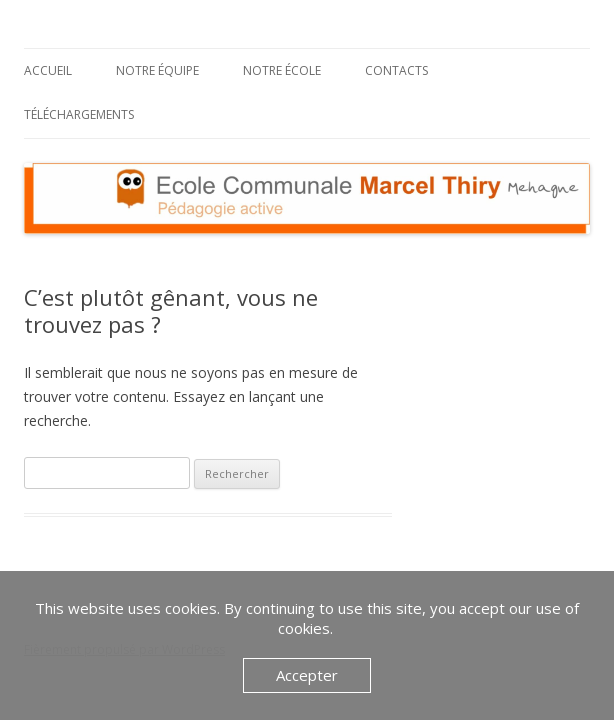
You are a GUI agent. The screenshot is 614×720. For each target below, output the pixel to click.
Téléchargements (79, 114)
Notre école (282, 70)
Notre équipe (157, 70)
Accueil (48, 70)
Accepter (307, 675)
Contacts (396, 70)
